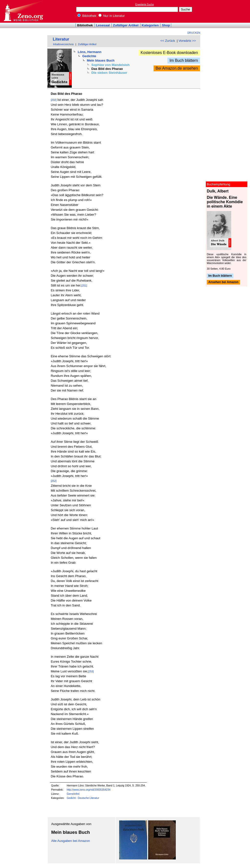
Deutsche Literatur (89, 798)
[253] (91, 671)
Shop (166, 25)
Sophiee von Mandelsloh (110, 65)
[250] (54, 100)
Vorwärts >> (187, 41)
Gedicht (71, 798)
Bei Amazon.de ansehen (177, 68)
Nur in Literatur (112, 16)
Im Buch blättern (184, 60)
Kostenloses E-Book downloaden (169, 53)
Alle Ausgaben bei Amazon (71, 841)
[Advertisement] (228, 11)
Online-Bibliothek (23, 11)
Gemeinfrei (73, 794)
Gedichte (89, 56)
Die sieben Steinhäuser (109, 73)
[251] (84, 286)
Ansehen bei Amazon (223, 282)
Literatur (61, 39)
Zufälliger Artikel (126, 25)
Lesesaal (103, 25)
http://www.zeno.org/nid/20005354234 (89, 790)
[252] (54, 481)
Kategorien (150, 25)
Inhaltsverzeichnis (63, 44)
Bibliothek (87, 16)
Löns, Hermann (89, 52)
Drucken (194, 33)
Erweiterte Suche (145, 5)
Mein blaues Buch (101, 60)
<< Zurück (168, 41)
